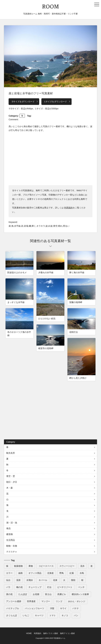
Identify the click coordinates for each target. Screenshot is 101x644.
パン (76, 615)
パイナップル (13, 608)
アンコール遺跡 (14, 601)
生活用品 (11, 540)
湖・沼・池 (12, 523)
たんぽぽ (23, 594)
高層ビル (62, 594)
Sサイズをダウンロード (23, 102)
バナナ (76, 608)
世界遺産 (31, 601)
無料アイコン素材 (67, 633)
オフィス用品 (35, 573)
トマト (53, 615)
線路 (21, 573)
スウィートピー (67, 566)
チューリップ (35, 587)
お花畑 (36, 594)
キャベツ (39, 615)
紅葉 (72, 573)
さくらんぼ (11, 615)
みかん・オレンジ (77, 601)
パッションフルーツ (34, 608)
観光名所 (11, 453)
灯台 (49, 587)
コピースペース (46, 566)
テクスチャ (12, 552)
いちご (26, 615)
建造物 (10, 534)
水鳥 (82, 573)
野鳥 (62, 573)
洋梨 (52, 608)
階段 (73, 580)
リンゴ (59, 601)
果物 (31, 566)
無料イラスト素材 (51, 633)
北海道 (50, 573)
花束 (55, 580)
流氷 (82, 566)
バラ (8, 587)
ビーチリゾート (65, 587)
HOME (29, 633)
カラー (9, 573)
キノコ (65, 615)
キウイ (63, 608)
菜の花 (9, 594)
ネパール (43, 580)
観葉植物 (18, 566)
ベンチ (81, 587)
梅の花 (19, 587)
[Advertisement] (50, 158)
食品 (8, 528)
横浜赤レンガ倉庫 (80, 594)
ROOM (50, 6)
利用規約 (69, 208)
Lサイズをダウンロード (56, 102)
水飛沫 (30, 580)
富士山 (48, 594)
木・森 (10, 488)
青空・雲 (11, 476)
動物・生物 (12, 546)
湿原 (18, 580)
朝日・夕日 (12, 482)
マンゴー (46, 601)
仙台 (8, 580)
